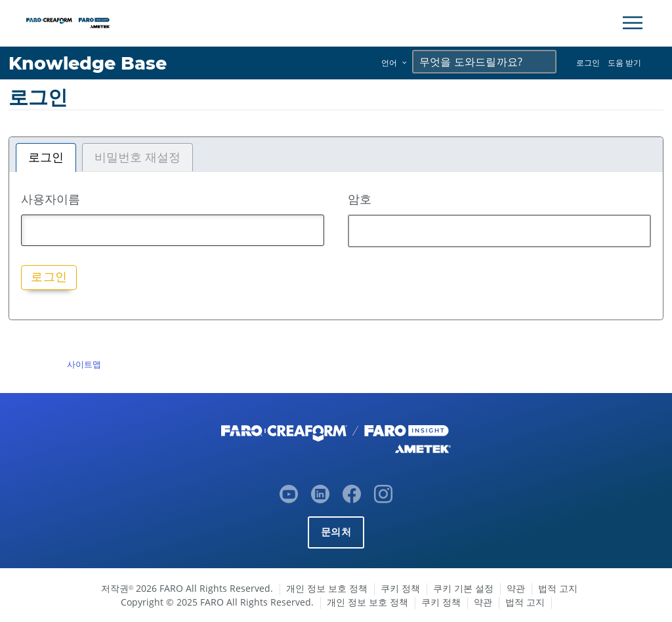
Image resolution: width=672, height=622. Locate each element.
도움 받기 (624, 63)
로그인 (588, 63)
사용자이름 (51, 199)
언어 (389, 63)
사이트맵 (84, 364)
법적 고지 (558, 588)
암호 (360, 199)
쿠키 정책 (400, 588)
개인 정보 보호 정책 (327, 588)
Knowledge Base (88, 63)
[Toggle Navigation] (633, 23)
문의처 (336, 532)
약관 (516, 588)
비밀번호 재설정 (137, 157)
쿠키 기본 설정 (463, 588)
